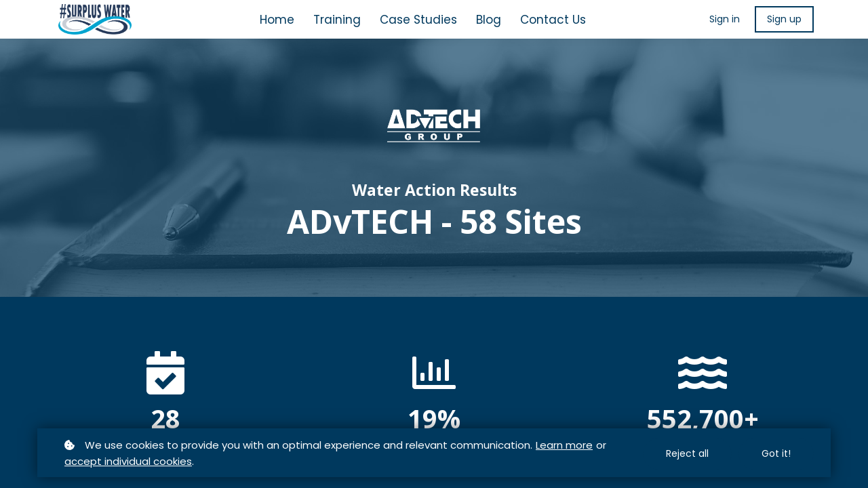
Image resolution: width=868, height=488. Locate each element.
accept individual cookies (128, 461)
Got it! (776, 453)
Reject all (687, 453)
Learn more (564, 445)
